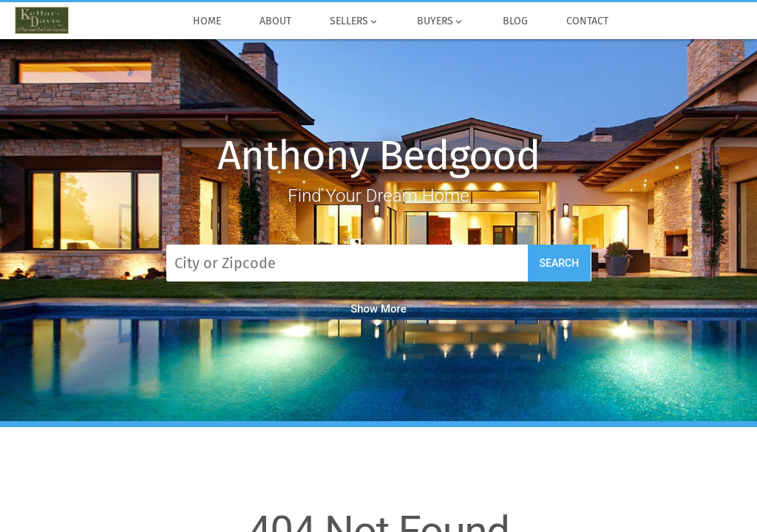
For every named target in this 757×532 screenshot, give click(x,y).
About (275, 21)
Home (207, 21)
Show (378, 309)
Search (560, 263)
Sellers (354, 21)
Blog (515, 21)
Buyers (441, 21)
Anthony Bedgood (378, 156)
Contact (587, 21)
